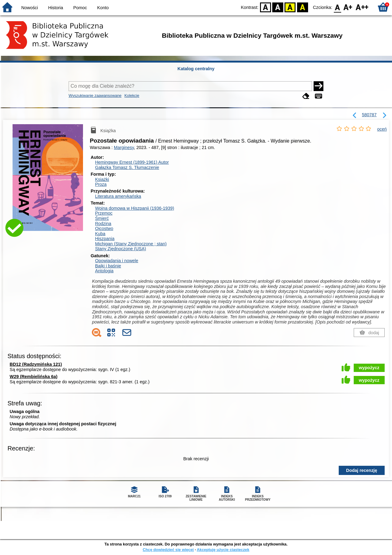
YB (290, 7)
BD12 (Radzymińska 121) (36, 364)
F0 (337, 7)
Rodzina (103, 224)
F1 (348, 7)
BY (302, 7)
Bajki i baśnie (108, 266)
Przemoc (104, 213)
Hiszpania (105, 239)
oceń (382, 129)
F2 (362, 7)
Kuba (100, 234)
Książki (102, 179)
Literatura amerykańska (118, 196)
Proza (101, 184)
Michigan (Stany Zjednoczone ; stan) (131, 244)
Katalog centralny (196, 69)
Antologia (104, 271)
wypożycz (369, 368)
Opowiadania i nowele (117, 261)
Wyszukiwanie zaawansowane (95, 96)
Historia (56, 8)
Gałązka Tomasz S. (127, 167)
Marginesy (124, 147)
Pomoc (80, 8)
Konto (103, 8)
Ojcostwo (104, 228)
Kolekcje (132, 96)
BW (278, 7)
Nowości (30, 8)
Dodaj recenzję (362, 470)
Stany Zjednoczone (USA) (120, 249)
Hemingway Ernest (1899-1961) (132, 162)
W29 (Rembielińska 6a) (34, 377)
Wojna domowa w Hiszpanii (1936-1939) (134, 208)
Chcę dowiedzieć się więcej (168, 550)
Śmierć (102, 218)
